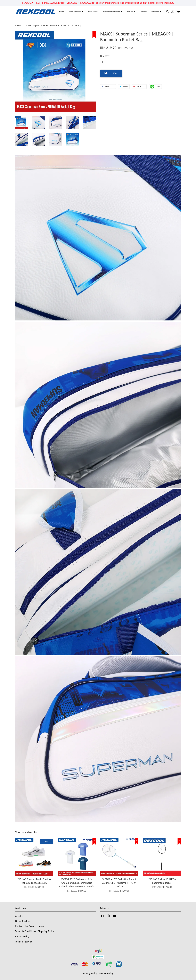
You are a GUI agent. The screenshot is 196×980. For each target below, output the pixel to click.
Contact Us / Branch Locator (30, 926)
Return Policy (22, 937)
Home (62, 12)
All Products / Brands (113, 12)
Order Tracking (23, 921)
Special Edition (76, 12)
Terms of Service (24, 942)
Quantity (105, 56)
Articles (19, 916)
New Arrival (93, 12)
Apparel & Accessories (151, 12)
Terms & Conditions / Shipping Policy (35, 931)
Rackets (132, 12)
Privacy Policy (90, 973)
